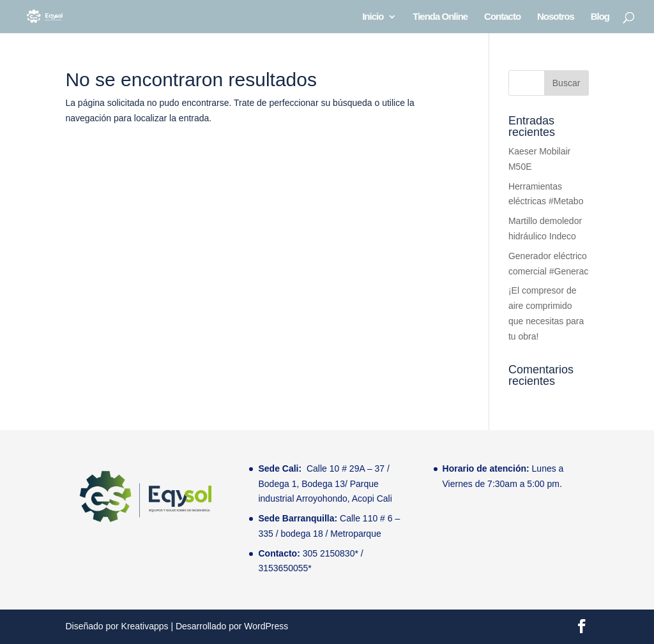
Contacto (502, 17)
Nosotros (556, 17)
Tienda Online (440, 17)
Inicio (373, 17)
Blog (600, 17)
